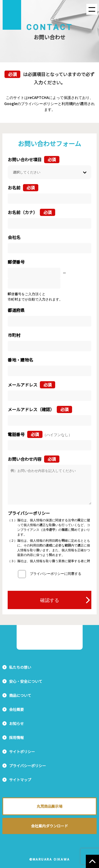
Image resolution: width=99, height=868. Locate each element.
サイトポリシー (22, 752)
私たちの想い (20, 667)
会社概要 (16, 709)
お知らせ (16, 723)
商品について (20, 695)
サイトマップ (20, 780)
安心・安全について (26, 681)
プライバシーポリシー (27, 766)
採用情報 (16, 737)
